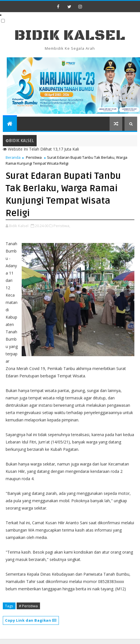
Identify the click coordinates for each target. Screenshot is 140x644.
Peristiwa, (62, 226)
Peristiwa (34, 157)
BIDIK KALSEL (70, 35)
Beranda (13, 157)
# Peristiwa (28, 606)
